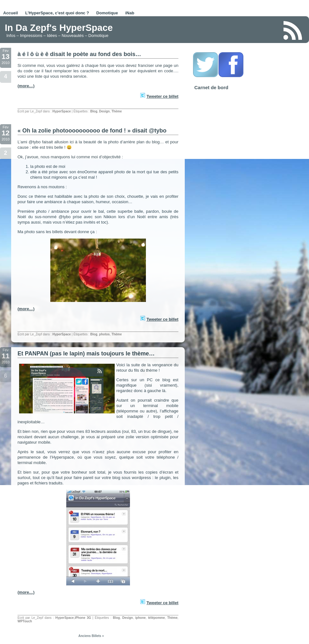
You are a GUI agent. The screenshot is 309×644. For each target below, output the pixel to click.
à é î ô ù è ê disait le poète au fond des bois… (79, 54)
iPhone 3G (83, 618)
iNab (130, 13)
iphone (141, 618)
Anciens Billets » (91, 636)
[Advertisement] (204, 30)
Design (104, 111)
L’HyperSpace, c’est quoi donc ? (57, 13)
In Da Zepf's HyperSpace (59, 28)
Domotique (107, 13)
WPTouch (25, 621)
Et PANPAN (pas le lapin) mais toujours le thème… (86, 354)
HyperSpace (62, 111)
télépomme (157, 618)
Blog (94, 111)
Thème (117, 111)
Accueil (11, 13)
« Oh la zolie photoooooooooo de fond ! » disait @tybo (92, 131)
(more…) (26, 86)
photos (104, 334)
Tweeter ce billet (162, 96)
